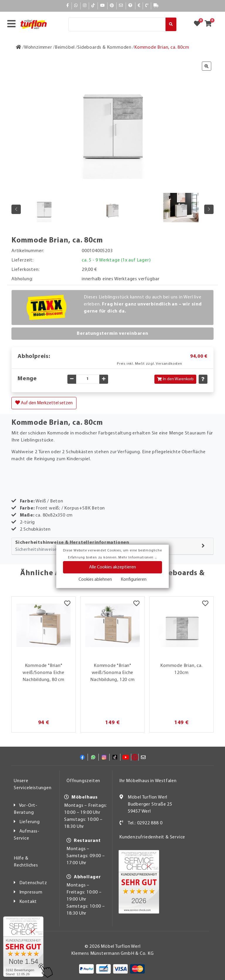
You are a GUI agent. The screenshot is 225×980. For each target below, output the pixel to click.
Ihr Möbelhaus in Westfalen (148, 781)
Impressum (31, 892)
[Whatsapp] (76, 6)
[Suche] (117, 24)
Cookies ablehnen (95, 580)
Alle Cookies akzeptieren (112, 567)
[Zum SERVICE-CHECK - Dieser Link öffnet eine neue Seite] (23, 947)
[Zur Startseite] (19, 47)
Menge (27, 379)
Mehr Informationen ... (138, 558)
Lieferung (30, 822)
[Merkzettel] (67, 604)
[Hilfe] (131, 6)
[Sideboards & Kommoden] (104, 47)
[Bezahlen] (139, 6)
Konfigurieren (134, 580)
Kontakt (28, 902)
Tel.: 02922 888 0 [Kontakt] (145, 823)
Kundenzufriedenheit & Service (152, 837)
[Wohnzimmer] (38, 47)
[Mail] (121, 6)
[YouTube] (103, 6)
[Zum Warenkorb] (210, 24)
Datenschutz (33, 883)
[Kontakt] (147, 6)
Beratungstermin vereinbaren (112, 334)
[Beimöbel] (65, 47)
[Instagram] (85, 6)
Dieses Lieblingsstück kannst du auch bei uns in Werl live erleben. (143, 304)
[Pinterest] (112, 6)
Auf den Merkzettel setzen (44, 403)
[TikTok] (93, 6)
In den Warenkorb (175, 379)
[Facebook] (68, 6)
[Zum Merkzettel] (199, 24)
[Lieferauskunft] (156, 6)
